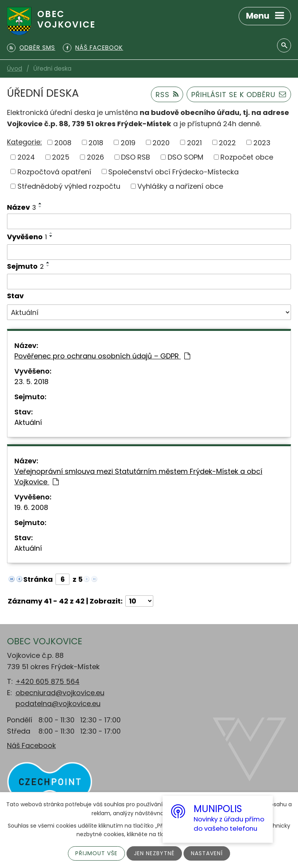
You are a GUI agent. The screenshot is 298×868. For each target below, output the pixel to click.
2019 (128, 142)
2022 (227, 142)
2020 (161, 142)
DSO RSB (136, 157)
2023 (262, 142)
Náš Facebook (31, 745)
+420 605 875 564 (48, 681)
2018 (96, 142)
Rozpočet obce (247, 157)
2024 (26, 157)
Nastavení (207, 853)
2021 (194, 142)
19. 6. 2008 (31, 507)
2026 (95, 157)
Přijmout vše (96, 853)
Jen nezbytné (154, 853)
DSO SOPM (185, 157)
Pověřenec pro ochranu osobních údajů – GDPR (102, 356)
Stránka (38, 579)
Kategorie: (24, 142)
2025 (61, 157)
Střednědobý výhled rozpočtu (69, 186)
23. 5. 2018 (31, 382)
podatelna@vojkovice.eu (58, 704)
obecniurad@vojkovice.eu (60, 693)
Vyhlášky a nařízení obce (180, 186)
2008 (63, 142)
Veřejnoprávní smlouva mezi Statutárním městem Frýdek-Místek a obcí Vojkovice (138, 477)
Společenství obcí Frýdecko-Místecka (173, 171)
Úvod (15, 69)
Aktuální (28, 422)
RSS (167, 95)
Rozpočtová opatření (54, 171)
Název (22, 207)
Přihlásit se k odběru (239, 95)
